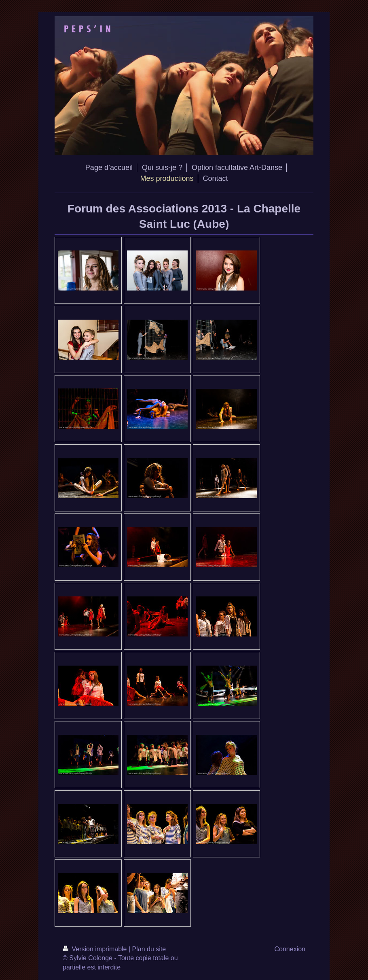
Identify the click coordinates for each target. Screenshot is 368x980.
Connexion (290, 949)
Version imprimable (96, 949)
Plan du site (149, 949)
